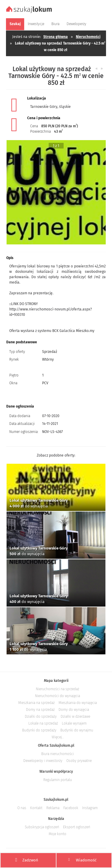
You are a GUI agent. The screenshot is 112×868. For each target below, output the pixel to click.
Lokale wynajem (74, 723)
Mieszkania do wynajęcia (78, 703)
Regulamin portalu (58, 780)
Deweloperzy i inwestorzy (43, 761)
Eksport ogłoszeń (77, 827)
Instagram (90, 808)
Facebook (71, 808)
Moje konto (57, 834)
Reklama (53, 808)
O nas (22, 808)
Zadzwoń (27, 860)
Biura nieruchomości (57, 754)
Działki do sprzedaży (41, 717)
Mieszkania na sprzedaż (36, 703)
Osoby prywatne (79, 761)
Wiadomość (82, 860)
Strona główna (56, 37)
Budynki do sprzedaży (39, 730)
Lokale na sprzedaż (43, 723)
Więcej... (58, 737)
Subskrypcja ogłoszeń (42, 827)
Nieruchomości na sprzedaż (57, 689)
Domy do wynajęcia (74, 710)
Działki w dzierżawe (75, 717)
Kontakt (36, 808)
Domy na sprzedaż (40, 710)
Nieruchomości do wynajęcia (57, 696)
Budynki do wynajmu (77, 730)
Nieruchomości (88, 37)
